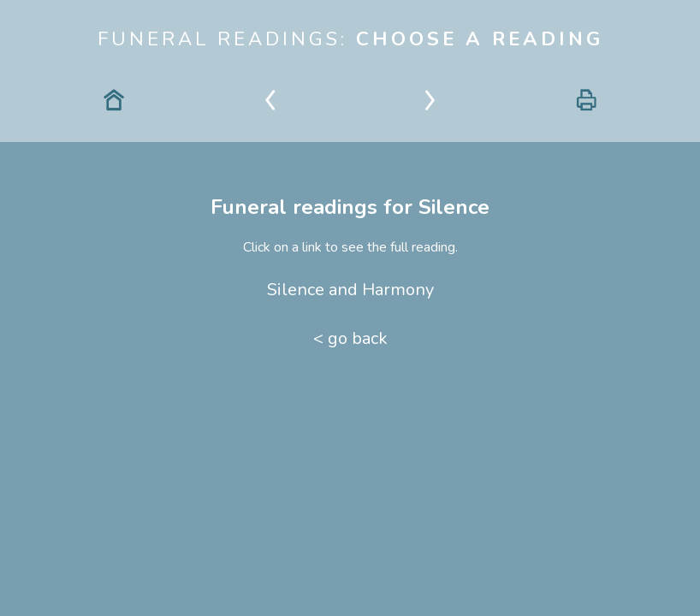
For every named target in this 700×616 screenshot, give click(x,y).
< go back (350, 338)
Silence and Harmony (350, 290)
